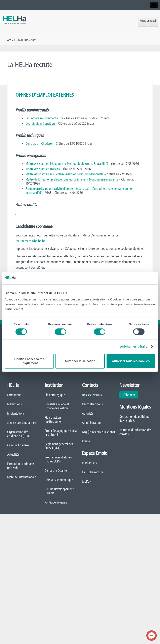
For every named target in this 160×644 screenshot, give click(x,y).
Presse (86, 441)
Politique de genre (56, 502)
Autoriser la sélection (80, 361)
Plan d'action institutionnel (53, 419)
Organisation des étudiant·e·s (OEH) (18, 434)
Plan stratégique (55, 395)
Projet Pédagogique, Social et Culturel (61, 433)
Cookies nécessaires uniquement (29, 361)
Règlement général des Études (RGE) (59, 446)
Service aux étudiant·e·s (22, 423)
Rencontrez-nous (92, 404)
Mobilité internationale (22, 477)
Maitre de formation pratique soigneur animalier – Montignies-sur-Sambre (72, 179)
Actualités (13, 454)
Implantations (16, 413)
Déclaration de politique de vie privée (134, 419)
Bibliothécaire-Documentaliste (44, 118)
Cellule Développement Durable (59, 491)
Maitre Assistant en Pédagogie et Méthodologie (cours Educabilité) (67, 164)
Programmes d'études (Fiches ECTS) (58, 459)
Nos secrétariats (92, 395)
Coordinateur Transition (40, 123)
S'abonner (129, 395)
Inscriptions (14, 404)
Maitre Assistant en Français (43, 169)
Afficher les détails (134, 346)
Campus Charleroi (18, 445)
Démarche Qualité (56, 471)
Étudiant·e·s (89, 463)
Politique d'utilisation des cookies (135, 432)
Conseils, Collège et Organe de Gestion (57, 406)
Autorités (88, 413)
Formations (14, 395)
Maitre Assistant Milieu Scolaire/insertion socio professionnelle (64, 174)
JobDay (86, 481)
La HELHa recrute (92, 472)
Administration (91, 423)
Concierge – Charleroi (39, 143)
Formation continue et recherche (21, 466)
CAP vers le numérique (59, 480)
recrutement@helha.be (30, 241)
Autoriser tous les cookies (131, 361)
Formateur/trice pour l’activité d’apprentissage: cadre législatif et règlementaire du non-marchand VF (80, 191)
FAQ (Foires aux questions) (98, 432)
